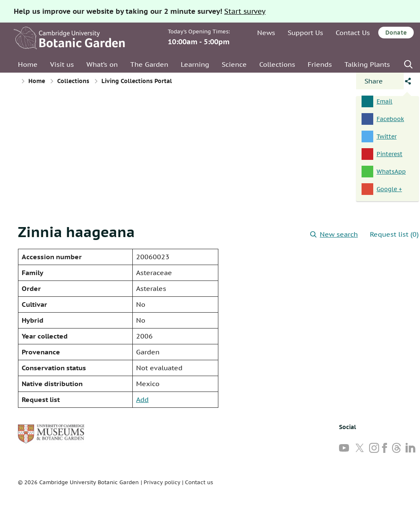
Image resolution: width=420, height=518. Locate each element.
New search (334, 234)
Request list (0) (394, 234)
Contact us (199, 482)
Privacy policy (162, 482)
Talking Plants (367, 64)
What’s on (102, 64)
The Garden (149, 64)
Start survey (245, 11)
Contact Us (353, 33)
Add (142, 399)
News (266, 33)
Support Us (305, 33)
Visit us (62, 64)
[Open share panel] (380, 81)
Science (234, 64)
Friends (320, 64)
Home (28, 64)
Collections (277, 64)
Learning (195, 64)
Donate (396, 33)
